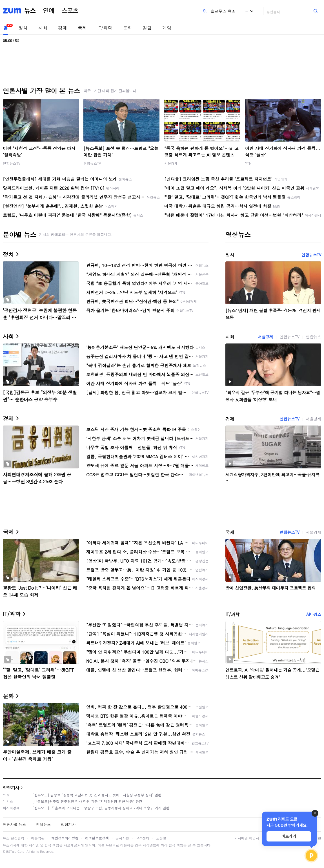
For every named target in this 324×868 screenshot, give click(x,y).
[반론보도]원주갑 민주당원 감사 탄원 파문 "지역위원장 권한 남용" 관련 (87, 801)
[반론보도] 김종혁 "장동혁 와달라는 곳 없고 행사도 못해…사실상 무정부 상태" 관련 (97, 795)
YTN (248, 163)
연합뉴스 (314, 337)
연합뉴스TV (12, 163)
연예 (49, 11)
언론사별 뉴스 (14, 824)
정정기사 (11, 787)
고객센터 (143, 838)
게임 (167, 28)
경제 (63, 28)
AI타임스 (314, 614)
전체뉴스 (43, 824)
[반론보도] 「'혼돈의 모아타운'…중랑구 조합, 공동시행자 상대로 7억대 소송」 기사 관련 (101, 808)
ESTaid (11, 852)
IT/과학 (105, 28)
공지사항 (122, 838)
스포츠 (70, 11)
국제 (82, 28)
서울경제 (171, 163)
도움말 (161, 838)
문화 (127, 28)
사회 (43, 28)
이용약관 (38, 838)
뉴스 (30, 11)
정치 (23, 28)
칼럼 (147, 28)
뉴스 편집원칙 (14, 838)
